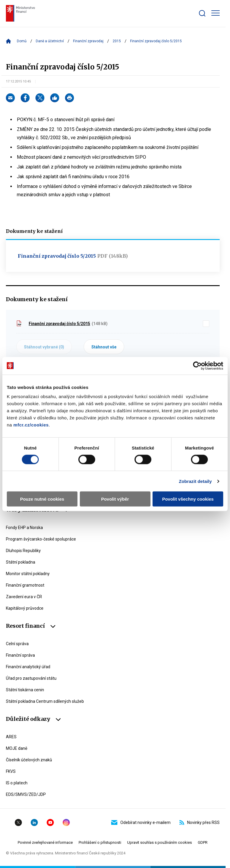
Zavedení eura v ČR (24, 597)
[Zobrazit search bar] (202, 13)
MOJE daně (17, 748)
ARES (11, 737)
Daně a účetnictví (50, 41)
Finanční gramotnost (25, 585)
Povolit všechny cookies (188, 499)
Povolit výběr (115, 499)
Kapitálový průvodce (25, 608)
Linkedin (34, 822)
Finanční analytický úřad (28, 667)
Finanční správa (20, 655)
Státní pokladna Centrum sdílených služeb (45, 701)
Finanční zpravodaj (88, 41)
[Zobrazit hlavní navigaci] (216, 13)
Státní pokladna (21, 562)
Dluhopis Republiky (23, 551)
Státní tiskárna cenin (25, 690)
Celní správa (17, 644)
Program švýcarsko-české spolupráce (41, 539)
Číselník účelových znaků (29, 760)
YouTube (50, 822)
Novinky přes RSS (200, 822)
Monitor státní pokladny (28, 574)
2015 (117, 41)
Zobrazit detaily (195, 481)
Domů (22, 41)
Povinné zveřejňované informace (45, 842)
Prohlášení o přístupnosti (100, 842)
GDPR (203, 842)
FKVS (11, 771)
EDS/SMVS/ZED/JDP (26, 794)
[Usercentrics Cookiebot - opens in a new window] (197, 366)
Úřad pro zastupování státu (31, 678)
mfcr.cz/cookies (31, 425)
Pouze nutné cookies (42, 499)
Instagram (66, 822)
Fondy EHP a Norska (24, 528)
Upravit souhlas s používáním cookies (159, 842)
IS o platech (17, 783)
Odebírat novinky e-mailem (141, 822)
